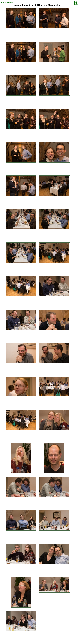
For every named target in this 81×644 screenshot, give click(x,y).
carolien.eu (7, 2)
